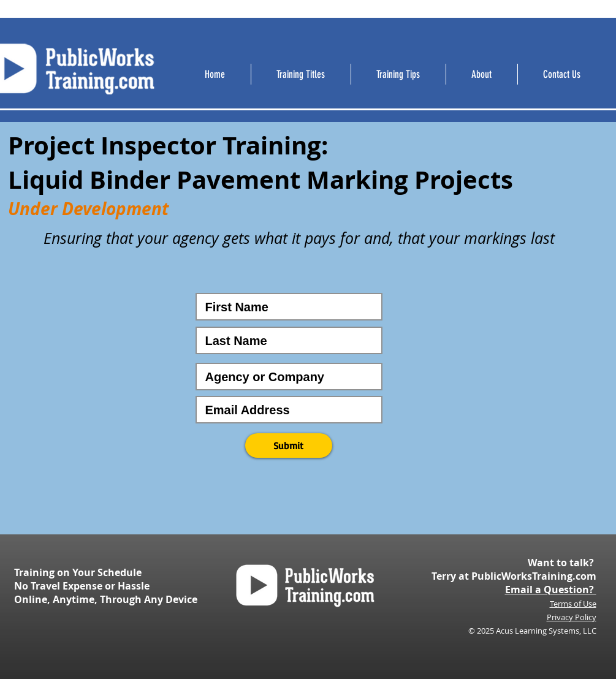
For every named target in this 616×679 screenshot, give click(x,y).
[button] (289, 446)
